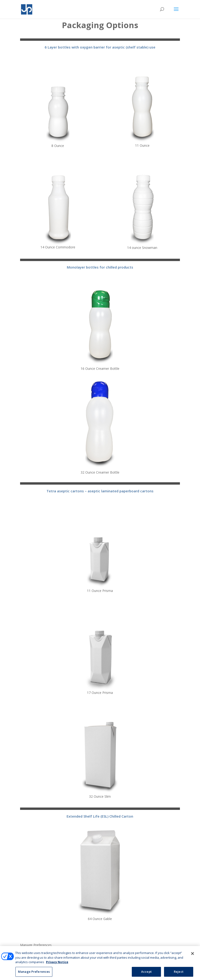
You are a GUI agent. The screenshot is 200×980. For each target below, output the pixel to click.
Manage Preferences (36, 945)
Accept (146, 975)
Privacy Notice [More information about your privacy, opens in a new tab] (57, 965)
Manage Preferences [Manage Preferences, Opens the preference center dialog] (34, 975)
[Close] (193, 957)
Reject (179, 975)
